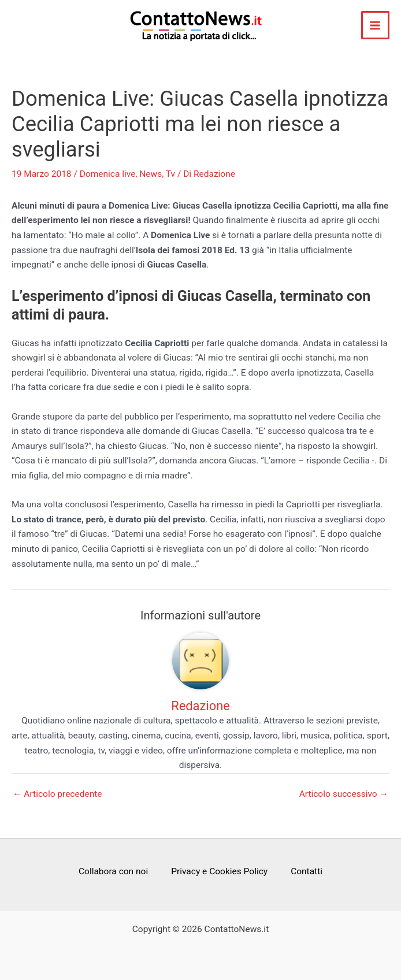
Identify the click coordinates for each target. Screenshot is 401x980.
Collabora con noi (113, 871)
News (151, 174)
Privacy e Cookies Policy (219, 871)
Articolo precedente (57, 795)
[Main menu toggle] (375, 25)
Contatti (307, 871)
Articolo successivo (344, 795)
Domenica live (108, 174)
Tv (170, 174)
